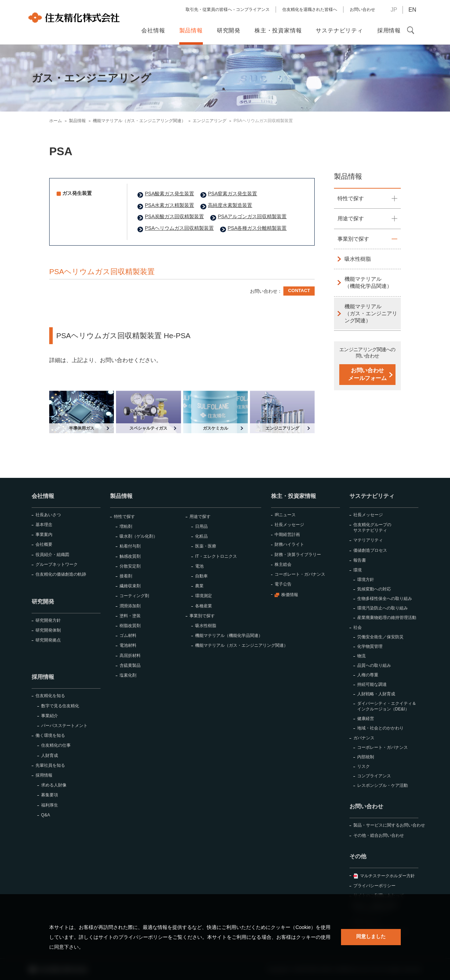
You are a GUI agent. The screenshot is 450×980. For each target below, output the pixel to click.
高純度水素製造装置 (230, 205)
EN (412, 10)
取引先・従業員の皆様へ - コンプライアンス (228, 10)
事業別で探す (353, 239)
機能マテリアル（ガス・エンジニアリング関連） (371, 314)
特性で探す (351, 198)
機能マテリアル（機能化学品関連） (368, 282)
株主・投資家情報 (294, 496)
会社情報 (43, 496)
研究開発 (43, 602)
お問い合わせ (362, 10)
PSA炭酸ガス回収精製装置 (174, 216)
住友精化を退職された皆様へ (310, 10)
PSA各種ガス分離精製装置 (257, 228)
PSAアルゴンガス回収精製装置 (252, 216)
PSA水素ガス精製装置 (169, 205)
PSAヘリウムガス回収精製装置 (179, 228)
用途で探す (351, 218)
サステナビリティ (372, 496)
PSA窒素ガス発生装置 (232, 194)
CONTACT (299, 290)
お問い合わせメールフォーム (367, 374)
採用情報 (43, 677)
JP (394, 10)
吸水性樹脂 (358, 259)
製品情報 (348, 176)
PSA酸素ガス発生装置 (169, 194)
